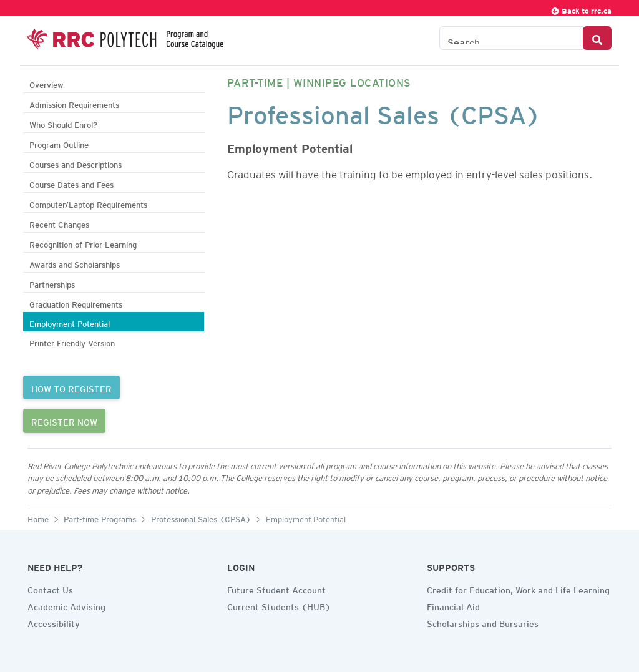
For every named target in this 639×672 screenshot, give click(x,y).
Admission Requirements (74, 103)
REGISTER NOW (64, 421)
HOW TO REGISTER (71, 387)
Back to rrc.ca (581, 9)
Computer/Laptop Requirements (88, 203)
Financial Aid (453, 605)
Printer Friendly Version (72, 342)
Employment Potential (70, 322)
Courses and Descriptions (76, 163)
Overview (46, 83)
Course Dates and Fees (71, 183)
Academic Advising (66, 605)
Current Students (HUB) (279, 605)
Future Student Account (276, 588)
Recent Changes (59, 223)
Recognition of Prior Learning (83, 243)
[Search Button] (597, 38)
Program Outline (59, 143)
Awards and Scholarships (75, 263)
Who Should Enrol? (63, 123)
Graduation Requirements (76, 303)
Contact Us (50, 588)
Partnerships (52, 283)
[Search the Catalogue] (511, 38)
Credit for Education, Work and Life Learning (518, 588)
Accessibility (54, 622)
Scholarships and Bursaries (483, 622)
